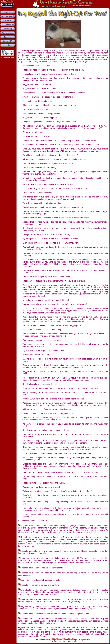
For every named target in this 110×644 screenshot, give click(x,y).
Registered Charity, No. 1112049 (68, 641)
